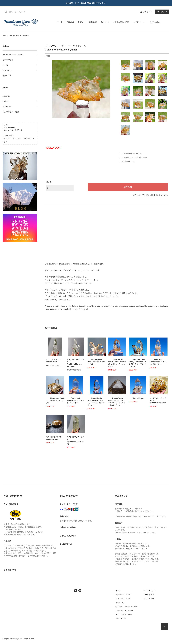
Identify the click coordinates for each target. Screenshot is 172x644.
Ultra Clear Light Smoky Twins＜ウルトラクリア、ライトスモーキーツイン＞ (138, 363)
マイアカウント (150, 591)
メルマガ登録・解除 (121, 22)
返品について (139, 195)
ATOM (123, 618)
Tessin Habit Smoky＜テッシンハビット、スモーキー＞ (76, 400)
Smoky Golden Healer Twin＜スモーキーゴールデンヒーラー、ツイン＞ (117, 363)
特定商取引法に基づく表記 (157, 195)
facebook (105, 22)
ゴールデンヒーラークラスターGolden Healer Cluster (158, 400)
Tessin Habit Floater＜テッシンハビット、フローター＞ (158, 362)
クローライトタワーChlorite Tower (53, 361)
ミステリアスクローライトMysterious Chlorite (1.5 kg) (76, 440)
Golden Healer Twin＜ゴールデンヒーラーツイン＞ (96, 362)
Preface (81, 22)
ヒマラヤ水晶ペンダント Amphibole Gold (55, 438)
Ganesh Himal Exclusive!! (20, 36)
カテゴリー (139, 22)
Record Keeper (136, 398)
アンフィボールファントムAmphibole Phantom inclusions (75, 363)
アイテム (162, 12)
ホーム (60, 22)
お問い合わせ (155, 22)
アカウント (147, 12)
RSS (117, 618)
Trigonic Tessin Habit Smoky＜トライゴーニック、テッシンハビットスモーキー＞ (117, 402)
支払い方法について (124, 595)
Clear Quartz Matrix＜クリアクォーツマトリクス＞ (55, 400)
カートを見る (149, 595)
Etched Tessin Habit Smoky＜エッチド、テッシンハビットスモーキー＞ (96, 402)
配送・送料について (124, 599)
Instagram (93, 22)
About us (70, 22)
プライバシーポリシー (125, 611)
